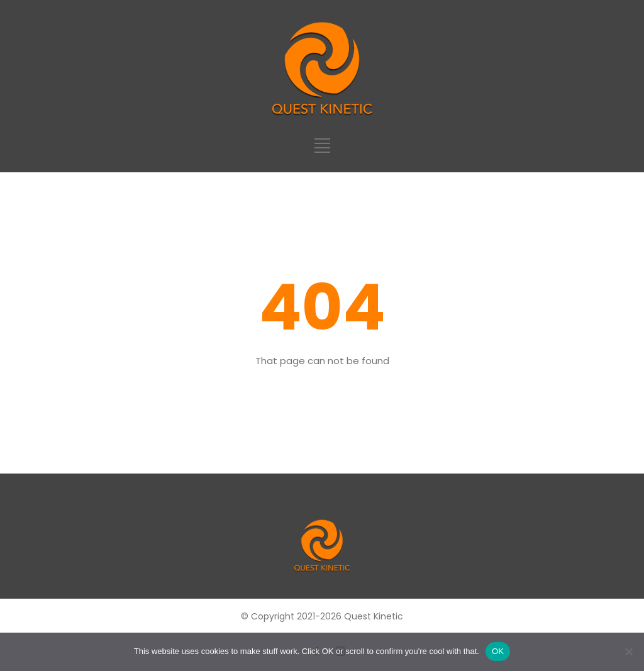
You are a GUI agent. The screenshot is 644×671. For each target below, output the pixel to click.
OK (498, 651)
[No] (628, 652)
